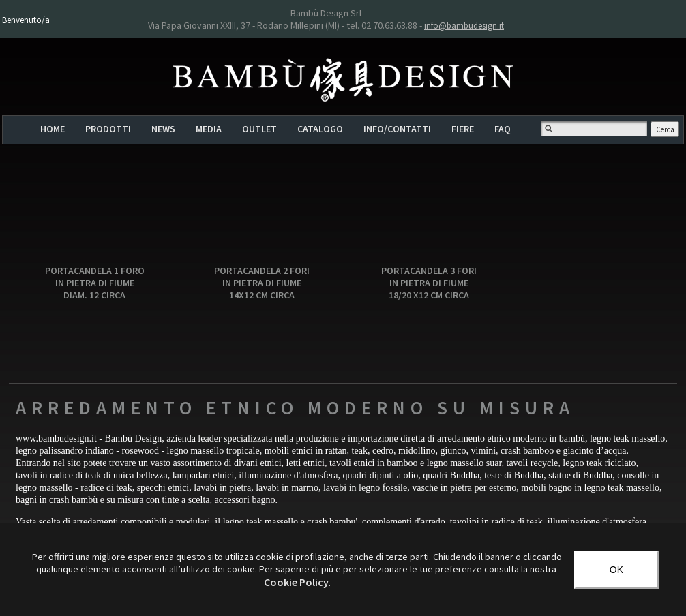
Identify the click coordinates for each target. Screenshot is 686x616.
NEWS (163, 129)
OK (616, 570)
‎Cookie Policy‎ (296, 582)
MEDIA (209, 129)
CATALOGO (320, 129)
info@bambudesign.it (464, 26)
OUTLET (259, 129)
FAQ (503, 129)
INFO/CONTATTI (397, 129)
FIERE (463, 129)
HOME (53, 129)
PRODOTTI (108, 129)
